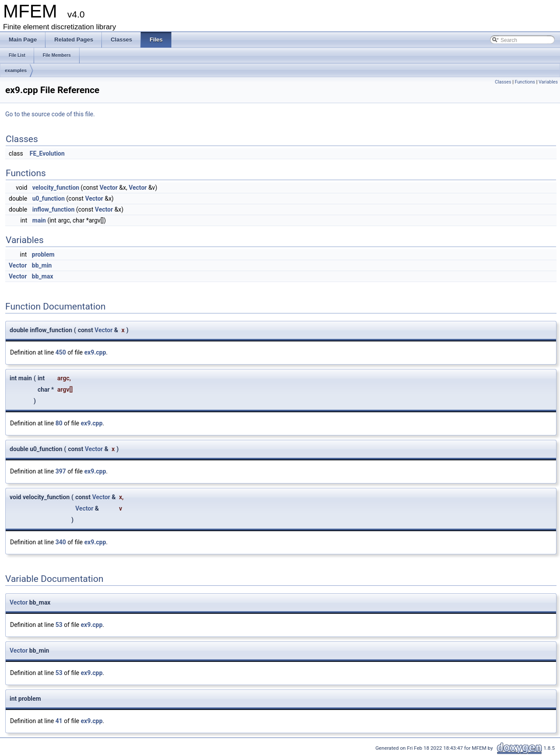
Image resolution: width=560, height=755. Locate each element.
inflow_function (54, 209)
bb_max (43, 276)
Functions (525, 82)
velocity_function (56, 188)
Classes (503, 82)
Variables (548, 82)
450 (61, 352)
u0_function (49, 198)
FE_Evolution (47, 153)
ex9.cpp (95, 352)
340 (61, 542)
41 (59, 721)
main (39, 220)
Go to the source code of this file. (50, 114)
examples (16, 70)
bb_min (42, 265)
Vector (109, 188)
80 (59, 423)
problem (43, 254)
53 (59, 625)
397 (61, 471)
